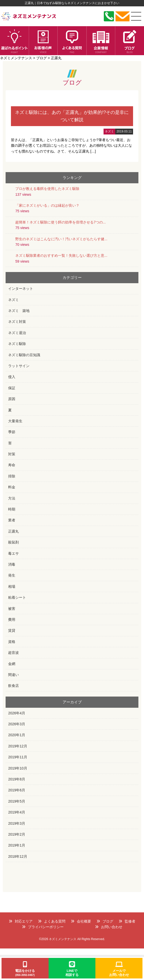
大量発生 (15, 421)
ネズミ (13, 300)
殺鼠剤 (13, 542)
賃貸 (12, 630)
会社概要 (81, 921)
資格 (12, 642)
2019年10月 (18, 768)
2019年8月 (17, 779)
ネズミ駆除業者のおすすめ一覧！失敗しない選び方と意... (61, 255)
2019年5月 (17, 801)
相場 (12, 586)
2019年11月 (18, 757)
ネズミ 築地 (19, 311)
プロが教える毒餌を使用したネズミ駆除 (47, 189)
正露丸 (13, 531)
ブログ (105, 921)
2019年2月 (17, 834)
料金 (12, 487)
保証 (12, 388)
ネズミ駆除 (17, 344)
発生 (12, 575)
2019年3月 (17, 823)
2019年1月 (17, 845)
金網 (12, 664)
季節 (12, 432)
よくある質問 (52, 921)
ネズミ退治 (17, 333)
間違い (13, 675)
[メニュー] (136, 16)
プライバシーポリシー (43, 927)
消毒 (12, 564)
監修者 (127, 921)
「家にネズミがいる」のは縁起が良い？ (47, 205)
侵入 (12, 377)
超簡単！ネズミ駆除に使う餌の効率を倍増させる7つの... (60, 222)
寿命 (12, 465)
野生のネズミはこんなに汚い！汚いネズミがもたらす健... (61, 239)
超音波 (13, 653)
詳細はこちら (72, 126)
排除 (12, 476)
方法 (12, 498)
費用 (12, 620)
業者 (12, 520)
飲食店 (13, 686)
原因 (12, 399)
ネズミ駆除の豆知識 (24, 355)
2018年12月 (18, 856)
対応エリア (21, 921)
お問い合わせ (109, 927)
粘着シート (17, 597)
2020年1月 (17, 735)
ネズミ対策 (17, 322)
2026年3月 (17, 724)
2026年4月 (17, 713)
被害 (12, 609)
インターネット (21, 289)
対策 (12, 454)
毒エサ (13, 553)
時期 (12, 509)
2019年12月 (18, 746)
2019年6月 (17, 790)
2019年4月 (17, 812)
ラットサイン (19, 366)
